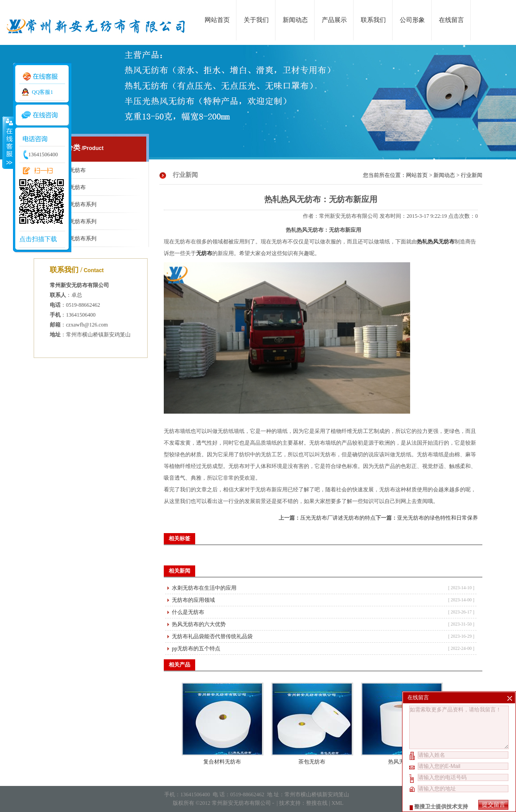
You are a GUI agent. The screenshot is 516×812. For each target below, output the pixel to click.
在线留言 (451, 20)
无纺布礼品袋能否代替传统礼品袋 (212, 636)
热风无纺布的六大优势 (199, 624)
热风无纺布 (402, 762)
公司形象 (412, 20)
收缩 (8, 142)
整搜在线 (317, 803)
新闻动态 (295, 20)
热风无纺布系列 (78, 221)
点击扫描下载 (38, 239)
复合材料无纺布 (222, 762)
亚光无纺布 (72, 187)
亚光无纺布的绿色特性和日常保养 (437, 518)
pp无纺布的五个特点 (196, 649)
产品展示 (334, 20)
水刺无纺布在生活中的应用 (204, 588)
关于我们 (256, 20)
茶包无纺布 (312, 762)
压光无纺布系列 (78, 204)
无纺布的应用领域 (193, 600)
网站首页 (217, 20)
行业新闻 (472, 175)
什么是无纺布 (188, 612)
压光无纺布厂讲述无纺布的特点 (338, 518)
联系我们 (373, 20)
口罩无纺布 (72, 170)
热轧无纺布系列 (78, 238)
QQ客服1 (42, 92)
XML (338, 803)
